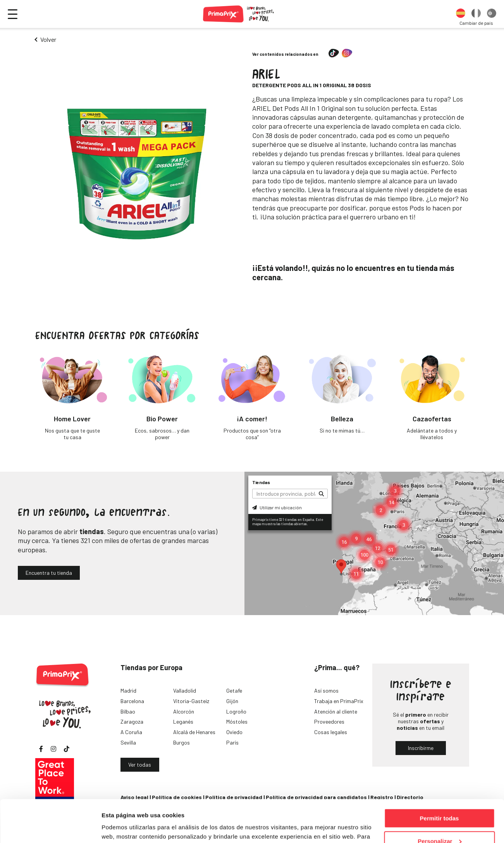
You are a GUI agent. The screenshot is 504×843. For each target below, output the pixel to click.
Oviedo (234, 732)
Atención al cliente (336, 711)
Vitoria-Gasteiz (191, 701)
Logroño (236, 711)
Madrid (128, 690)
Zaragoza (132, 721)
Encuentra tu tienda (49, 573)
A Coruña (131, 732)
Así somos (326, 690)
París (232, 742)
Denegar (439, 824)
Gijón (232, 701)
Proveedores (329, 721)
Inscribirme (421, 748)
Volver (48, 39)
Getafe (234, 690)
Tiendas (261, 482)
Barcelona (132, 701)
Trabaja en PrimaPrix (339, 701)
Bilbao (128, 711)
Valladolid (185, 690)
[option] (461, 14)
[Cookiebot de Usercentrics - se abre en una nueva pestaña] (50, 828)
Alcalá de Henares (194, 732)
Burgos (181, 742)
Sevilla (128, 742)
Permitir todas (439, 778)
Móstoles (237, 721)
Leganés (183, 721)
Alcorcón (184, 711)
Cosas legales (331, 732)
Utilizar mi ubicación (277, 507)
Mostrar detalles (124, 827)
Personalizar (439, 801)
